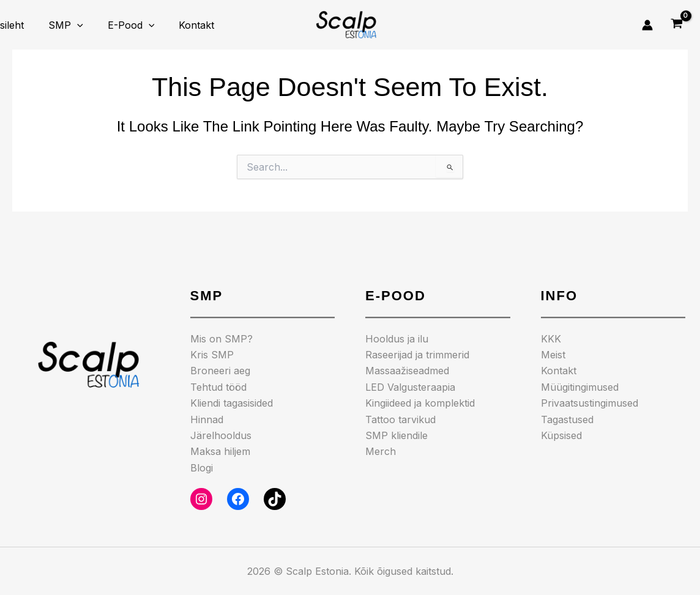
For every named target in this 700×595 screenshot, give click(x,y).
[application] (70, 25)
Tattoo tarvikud (400, 419)
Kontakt (179, 25)
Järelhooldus (221, 435)
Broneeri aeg (220, 371)
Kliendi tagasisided (232, 403)
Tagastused (567, 419)
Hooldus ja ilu (397, 339)
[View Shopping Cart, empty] (676, 25)
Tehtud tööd (218, 387)
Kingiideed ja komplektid (420, 403)
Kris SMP (212, 355)
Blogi (202, 468)
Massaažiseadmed (407, 371)
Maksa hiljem (220, 451)
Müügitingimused (580, 387)
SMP (58, 25)
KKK (551, 339)
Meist (553, 355)
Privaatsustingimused (590, 403)
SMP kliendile (397, 435)
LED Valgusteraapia (410, 387)
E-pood (119, 25)
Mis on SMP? (222, 339)
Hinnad (207, 419)
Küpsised (561, 435)
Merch (381, 451)
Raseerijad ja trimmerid (417, 355)
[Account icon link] (647, 25)
